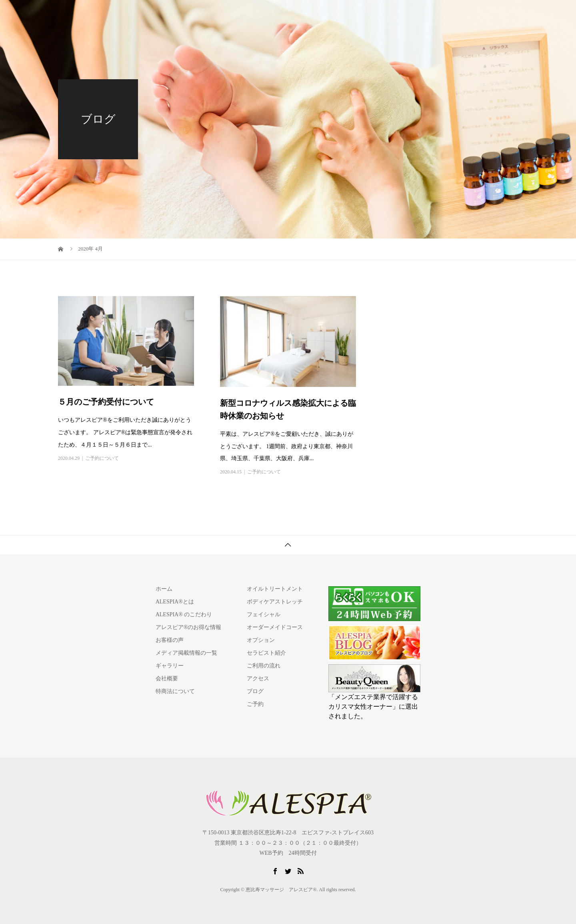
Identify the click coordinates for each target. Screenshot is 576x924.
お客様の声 (170, 640)
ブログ (255, 691)
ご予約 (502, 14)
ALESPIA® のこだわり (184, 614)
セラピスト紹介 (352, 14)
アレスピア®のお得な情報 (189, 627)
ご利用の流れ (396, 14)
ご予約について (102, 458)
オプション (261, 640)
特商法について (175, 691)
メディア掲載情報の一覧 (186, 653)
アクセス (432, 14)
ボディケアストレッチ (275, 602)
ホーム (164, 589)
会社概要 (167, 678)
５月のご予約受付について (106, 402)
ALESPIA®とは (256, 14)
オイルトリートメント (275, 589)
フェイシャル (264, 614)
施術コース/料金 (304, 14)
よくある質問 (468, 14)
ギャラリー (170, 666)
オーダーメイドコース (275, 627)
